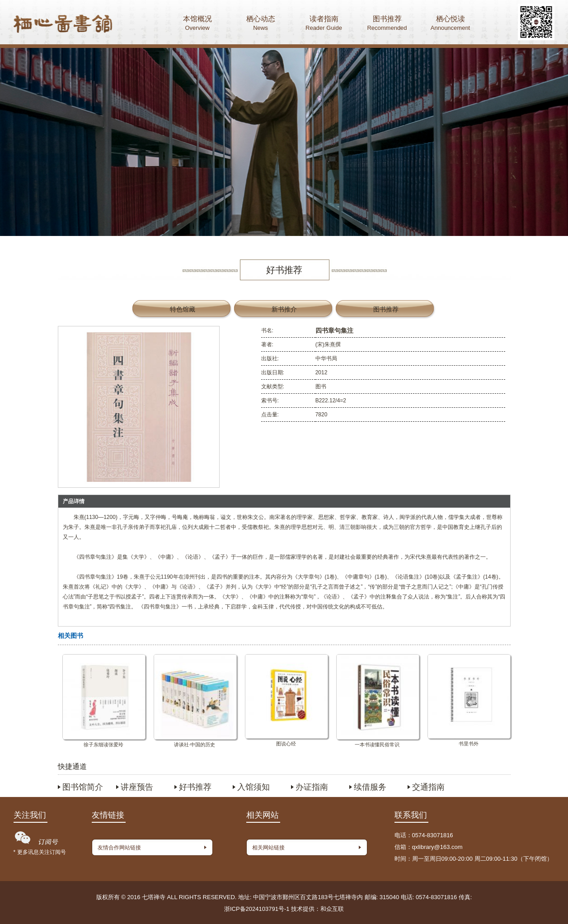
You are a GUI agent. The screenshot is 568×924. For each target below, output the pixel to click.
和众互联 (332, 909)
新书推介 (284, 309)
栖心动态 (261, 24)
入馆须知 (253, 787)
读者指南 (324, 24)
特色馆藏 (183, 309)
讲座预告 (137, 787)
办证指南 (312, 787)
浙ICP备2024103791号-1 (257, 909)
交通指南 (428, 787)
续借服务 (370, 787)
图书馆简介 (83, 787)
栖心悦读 (451, 24)
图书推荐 (387, 24)
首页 (63, 25)
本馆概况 (197, 24)
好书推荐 (195, 787)
